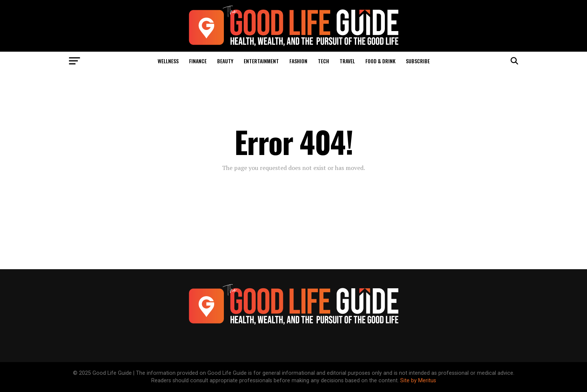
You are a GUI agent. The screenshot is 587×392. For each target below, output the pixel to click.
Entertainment (261, 61)
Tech (323, 61)
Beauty (225, 61)
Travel (347, 61)
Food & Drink (380, 61)
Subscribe (418, 61)
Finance (198, 61)
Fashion (298, 61)
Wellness (168, 61)
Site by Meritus (418, 381)
